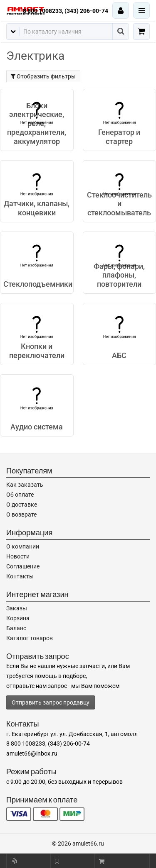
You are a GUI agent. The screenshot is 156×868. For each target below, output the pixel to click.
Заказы (17, 608)
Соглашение (23, 566)
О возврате (21, 514)
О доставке (22, 505)
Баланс (16, 628)
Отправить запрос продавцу (51, 702)
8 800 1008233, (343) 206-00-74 (66, 11)
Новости (18, 556)
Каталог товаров (30, 638)
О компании (23, 546)
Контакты (20, 576)
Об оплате (20, 495)
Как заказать (25, 485)
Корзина (18, 618)
